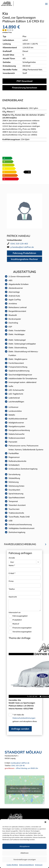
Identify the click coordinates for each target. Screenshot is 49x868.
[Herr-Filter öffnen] (38, 562)
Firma (11, 581)
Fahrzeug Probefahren (24, 253)
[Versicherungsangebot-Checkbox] (10, 632)
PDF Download (24, 81)
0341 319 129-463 (19, 244)
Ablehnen (24, 853)
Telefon (12, 589)
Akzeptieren (25, 846)
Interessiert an (15, 612)
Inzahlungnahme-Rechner (24, 259)
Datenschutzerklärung (26, 865)
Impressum (39, 865)
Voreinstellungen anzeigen (25, 859)
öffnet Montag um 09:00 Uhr (27, 768)
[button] (45, 822)
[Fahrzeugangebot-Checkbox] (10, 616)
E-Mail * (12, 573)
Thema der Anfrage (20, 638)
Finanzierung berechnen (25, 88)
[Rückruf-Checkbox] (10, 624)
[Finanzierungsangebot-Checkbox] (10, 628)
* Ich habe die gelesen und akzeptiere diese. (25, 718)
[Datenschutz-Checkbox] (10, 715)
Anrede (12, 558)
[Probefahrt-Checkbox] (10, 620)
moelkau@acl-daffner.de (20, 763)
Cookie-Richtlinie (12, 865)
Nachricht (13, 597)
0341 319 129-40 (18, 766)
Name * (12, 565)
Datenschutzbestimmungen (24, 718)
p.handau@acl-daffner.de (22, 247)
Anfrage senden (20, 729)
